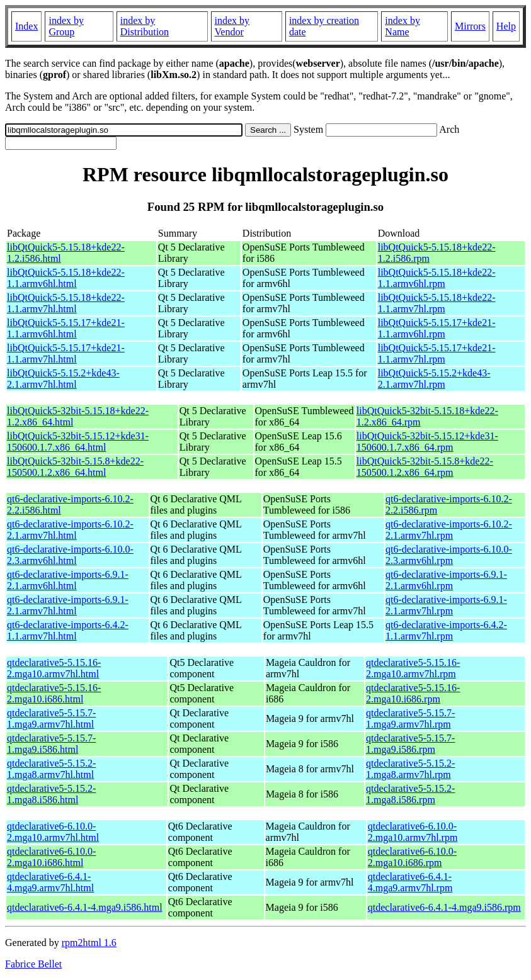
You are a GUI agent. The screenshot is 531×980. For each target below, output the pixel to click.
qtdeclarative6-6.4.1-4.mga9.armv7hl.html (50, 882)
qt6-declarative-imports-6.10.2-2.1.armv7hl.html (70, 530)
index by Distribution (145, 26)
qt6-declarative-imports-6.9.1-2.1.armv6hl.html (68, 580)
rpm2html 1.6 (89, 943)
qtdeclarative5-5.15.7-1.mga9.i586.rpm (410, 744)
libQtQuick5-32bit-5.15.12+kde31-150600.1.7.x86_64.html (78, 442)
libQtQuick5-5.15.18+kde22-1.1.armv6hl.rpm (437, 278)
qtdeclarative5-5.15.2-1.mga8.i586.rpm (410, 794)
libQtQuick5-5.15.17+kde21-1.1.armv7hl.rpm (437, 353)
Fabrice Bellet (33, 964)
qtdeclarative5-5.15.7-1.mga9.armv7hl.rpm (410, 718)
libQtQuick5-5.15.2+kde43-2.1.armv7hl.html (63, 379)
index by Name (403, 26)
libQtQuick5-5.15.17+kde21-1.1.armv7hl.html (66, 353)
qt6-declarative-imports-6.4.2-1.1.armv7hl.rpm (446, 630)
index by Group (66, 26)
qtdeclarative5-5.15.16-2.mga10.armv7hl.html (54, 668)
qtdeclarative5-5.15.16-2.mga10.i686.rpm (413, 693)
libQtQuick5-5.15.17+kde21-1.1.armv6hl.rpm (437, 328)
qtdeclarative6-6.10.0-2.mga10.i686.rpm (412, 857)
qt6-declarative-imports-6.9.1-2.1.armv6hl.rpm (446, 580)
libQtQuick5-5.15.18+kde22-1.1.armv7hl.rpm (437, 303)
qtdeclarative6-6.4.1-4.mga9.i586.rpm (444, 907)
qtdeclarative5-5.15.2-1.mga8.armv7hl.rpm (410, 769)
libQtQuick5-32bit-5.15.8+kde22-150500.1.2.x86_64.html (75, 467)
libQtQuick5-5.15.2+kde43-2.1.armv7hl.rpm (434, 379)
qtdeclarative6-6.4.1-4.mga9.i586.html (85, 907)
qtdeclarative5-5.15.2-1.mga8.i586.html (51, 794)
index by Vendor (232, 26)
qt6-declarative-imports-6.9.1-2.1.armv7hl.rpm (446, 605)
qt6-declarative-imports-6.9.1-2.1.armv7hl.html (68, 605)
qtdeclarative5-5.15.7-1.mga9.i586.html (51, 744)
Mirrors (470, 26)
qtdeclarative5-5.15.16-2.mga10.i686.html (54, 693)
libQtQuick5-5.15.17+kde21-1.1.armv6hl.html (66, 328)
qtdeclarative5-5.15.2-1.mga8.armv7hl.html (51, 769)
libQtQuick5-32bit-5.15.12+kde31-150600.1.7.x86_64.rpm (427, 442)
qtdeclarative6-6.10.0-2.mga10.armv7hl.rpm (413, 832)
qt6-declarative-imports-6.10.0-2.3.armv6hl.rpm (449, 555)
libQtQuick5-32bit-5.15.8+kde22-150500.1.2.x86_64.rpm (425, 467)
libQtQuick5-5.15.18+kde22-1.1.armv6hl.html (66, 278)
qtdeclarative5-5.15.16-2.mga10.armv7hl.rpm (413, 668)
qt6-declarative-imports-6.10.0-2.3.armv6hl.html (70, 555)
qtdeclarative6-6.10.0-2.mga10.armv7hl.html (53, 832)
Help (506, 26)
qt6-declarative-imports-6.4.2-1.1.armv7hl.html (68, 630)
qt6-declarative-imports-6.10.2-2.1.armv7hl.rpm (449, 530)
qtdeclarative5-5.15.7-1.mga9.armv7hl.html (51, 718)
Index (26, 26)
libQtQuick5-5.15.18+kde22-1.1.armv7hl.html (66, 303)
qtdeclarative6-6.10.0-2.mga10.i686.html (51, 857)
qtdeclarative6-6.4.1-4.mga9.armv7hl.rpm (410, 882)
